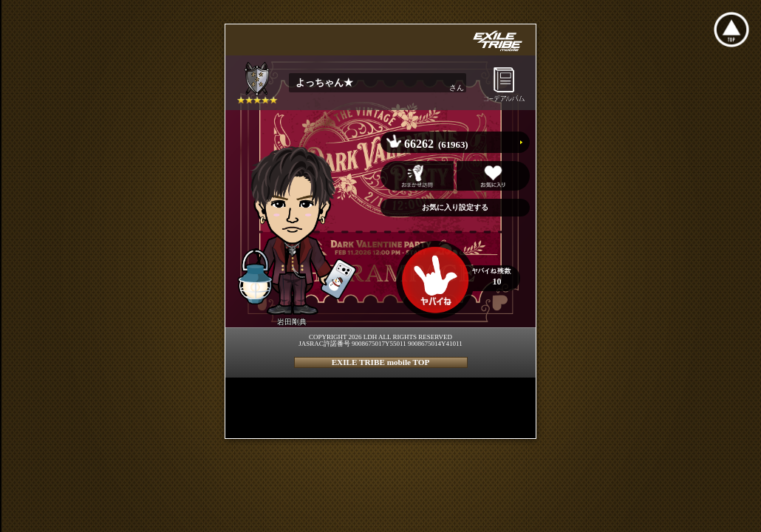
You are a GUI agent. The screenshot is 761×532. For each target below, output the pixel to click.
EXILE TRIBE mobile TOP (381, 362)
